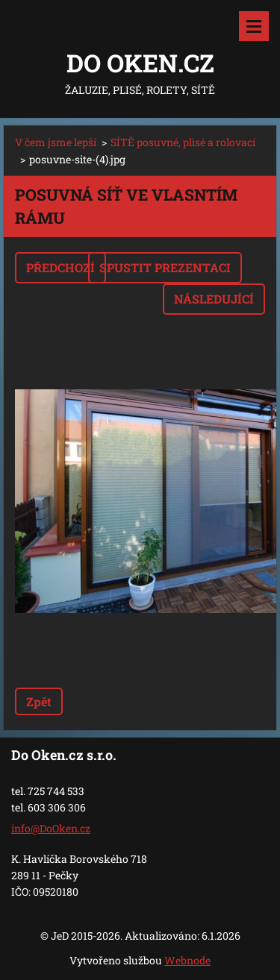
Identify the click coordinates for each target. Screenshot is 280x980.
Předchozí (60, 267)
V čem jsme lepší (56, 142)
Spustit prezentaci (165, 267)
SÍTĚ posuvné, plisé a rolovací (183, 142)
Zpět (39, 701)
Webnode (187, 960)
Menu (254, 26)
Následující (214, 299)
